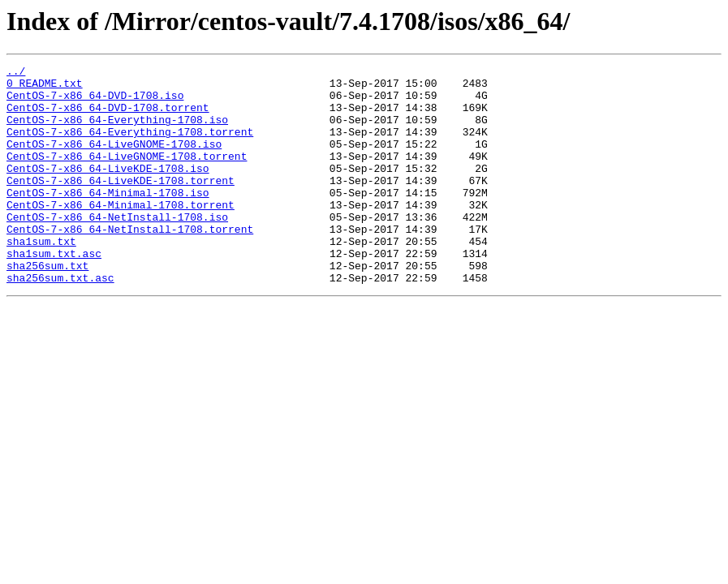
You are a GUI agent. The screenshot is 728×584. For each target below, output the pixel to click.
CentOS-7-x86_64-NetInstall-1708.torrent (130, 263)
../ (16, 73)
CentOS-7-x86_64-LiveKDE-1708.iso (108, 190)
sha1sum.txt (41, 277)
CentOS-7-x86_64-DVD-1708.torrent (108, 117)
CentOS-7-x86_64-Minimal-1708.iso (108, 219)
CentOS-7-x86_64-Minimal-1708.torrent (121, 234)
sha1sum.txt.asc (54, 292)
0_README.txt (45, 88)
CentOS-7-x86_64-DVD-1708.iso (95, 102)
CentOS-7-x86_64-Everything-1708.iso (117, 131)
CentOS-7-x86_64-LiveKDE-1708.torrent (121, 204)
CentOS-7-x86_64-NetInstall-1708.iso (117, 248)
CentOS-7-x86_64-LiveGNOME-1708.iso (114, 161)
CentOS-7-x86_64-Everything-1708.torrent (130, 146)
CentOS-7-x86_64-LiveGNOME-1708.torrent (127, 175)
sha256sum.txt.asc (60, 321)
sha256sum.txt (47, 307)
